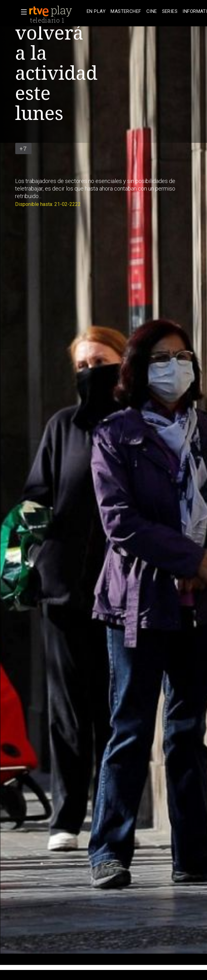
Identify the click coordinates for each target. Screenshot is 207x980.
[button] (22, 12)
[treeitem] (96, 11)
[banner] (57, 11)
